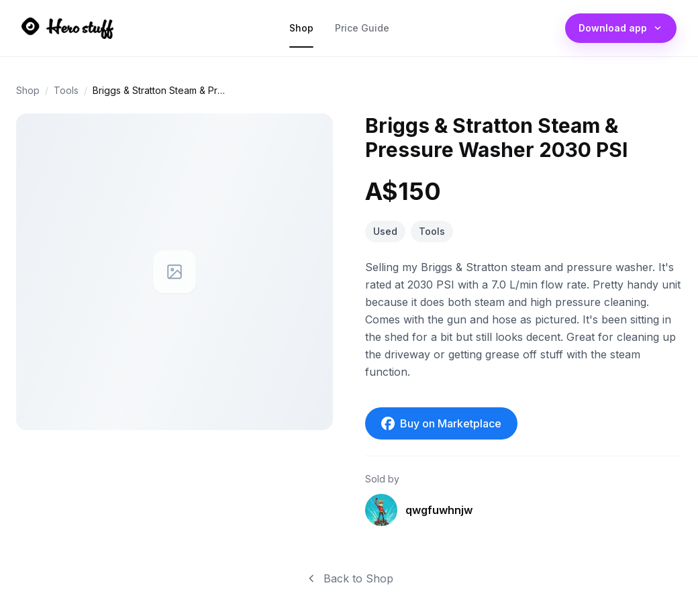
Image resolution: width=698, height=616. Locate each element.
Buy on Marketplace (441, 423)
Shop (301, 31)
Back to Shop (349, 578)
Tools (66, 90)
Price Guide (362, 31)
